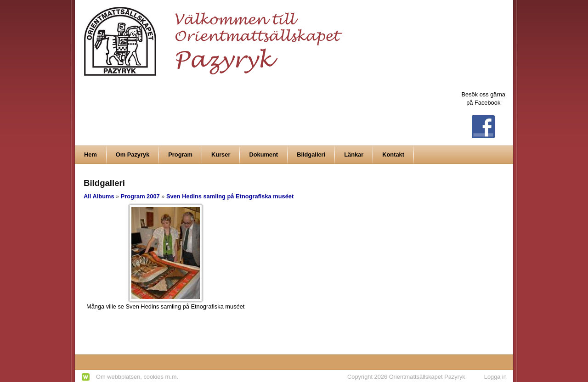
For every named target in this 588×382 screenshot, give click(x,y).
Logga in (495, 377)
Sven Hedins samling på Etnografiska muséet (230, 196)
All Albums (99, 196)
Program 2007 (140, 196)
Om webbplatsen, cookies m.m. (137, 377)
